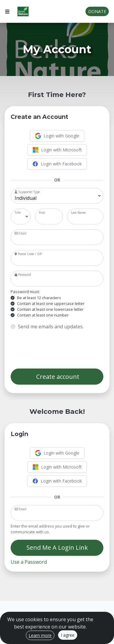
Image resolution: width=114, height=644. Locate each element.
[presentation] (57, 349)
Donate (97, 11)
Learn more (40, 635)
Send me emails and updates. (51, 327)
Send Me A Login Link (57, 547)
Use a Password (29, 562)
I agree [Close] (68, 635)
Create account (57, 377)
